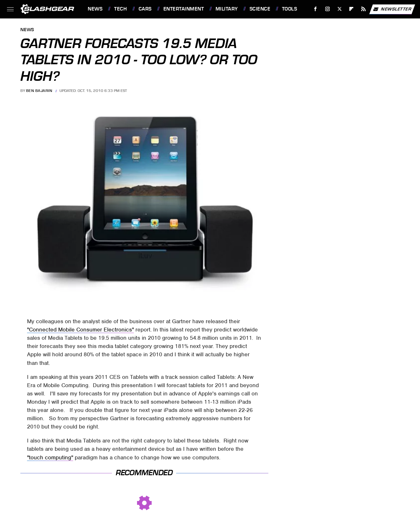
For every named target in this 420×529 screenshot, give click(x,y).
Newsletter (392, 9)
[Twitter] (339, 9)
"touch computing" (50, 457)
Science (260, 9)
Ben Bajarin (39, 91)
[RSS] (364, 9)
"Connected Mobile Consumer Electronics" (80, 330)
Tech (120, 9)
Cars (145, 9)
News (95, 9)
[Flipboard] (351, 9)
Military (227, 9)
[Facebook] (316, 9)
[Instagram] (328, 9)
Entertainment (184, 9)
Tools (290, 9)
